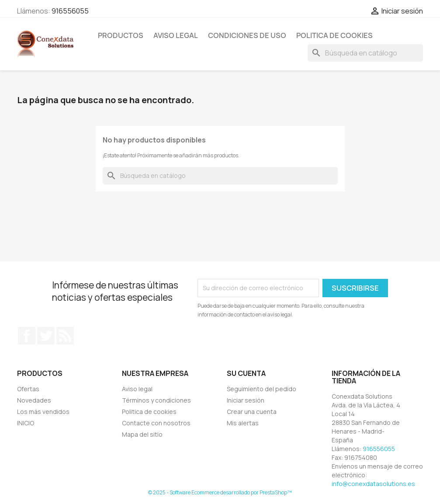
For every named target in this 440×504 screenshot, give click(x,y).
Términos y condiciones (156, 400)
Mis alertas (243, 423)
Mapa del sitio (142, 434)
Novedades (34, 400)
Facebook (27, 336)
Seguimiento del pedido (262, 389)
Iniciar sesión (246, 400)
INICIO (26, 423)
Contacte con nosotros (156, 423)
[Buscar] (365, 53)
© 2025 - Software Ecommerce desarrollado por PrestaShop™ (220, 492)
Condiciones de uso (247, 35)
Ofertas (28, 389)
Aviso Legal (176, 35)
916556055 (70, 11)
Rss (65, 336)
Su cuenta (246, 373)
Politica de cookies (334, 35)
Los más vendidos (43, 412)
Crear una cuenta (252, 412)
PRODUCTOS (121, 35)
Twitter (46, 336)
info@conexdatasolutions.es (373, 484)
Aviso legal (137, 389)
